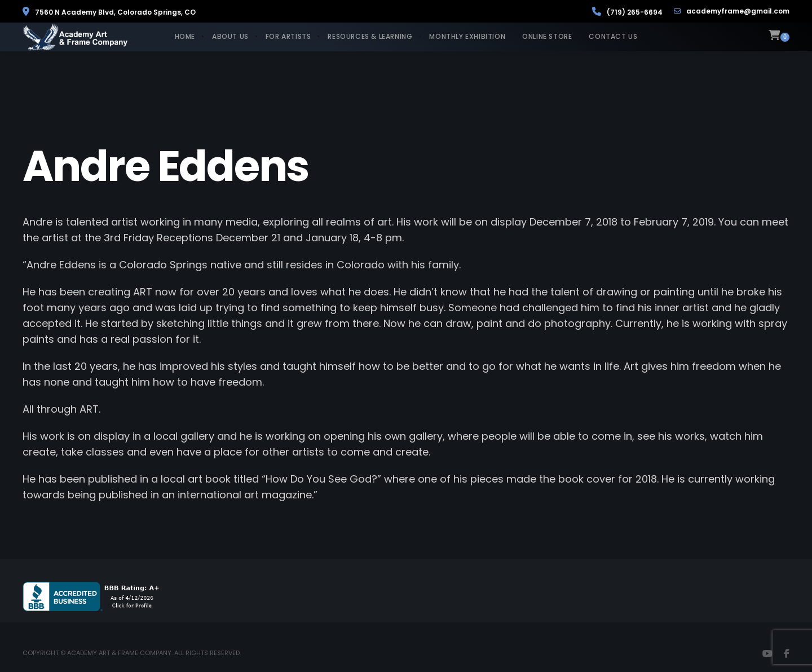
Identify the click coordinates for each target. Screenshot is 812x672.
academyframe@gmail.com (732, 11)
